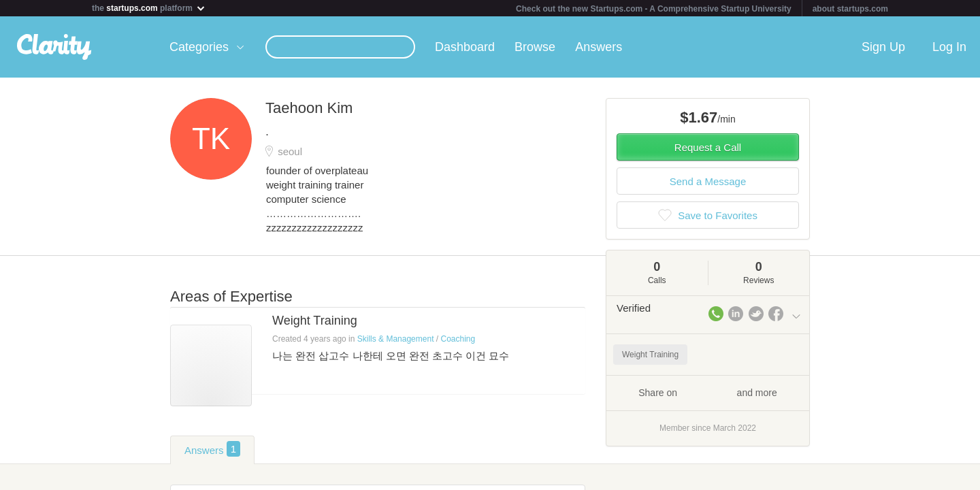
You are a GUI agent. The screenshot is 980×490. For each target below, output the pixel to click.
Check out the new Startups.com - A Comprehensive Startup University (654, 9)
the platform (149, 8)
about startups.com (850, 9)
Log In (949, 47)
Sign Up (883, 47)
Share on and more (708, 392)
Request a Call (708, 147)
